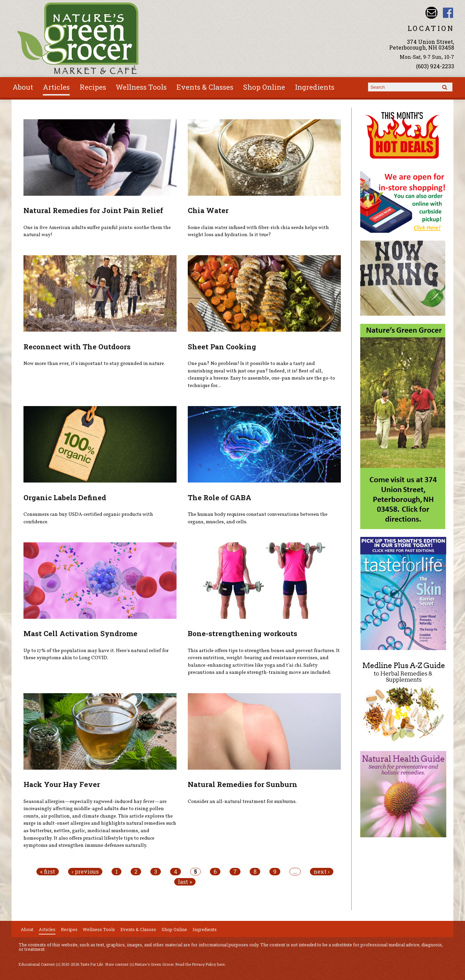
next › (322, 872)
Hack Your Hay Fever (62, 784)
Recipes (93, 87)
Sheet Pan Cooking (222, 347)
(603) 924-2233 (435, 66)
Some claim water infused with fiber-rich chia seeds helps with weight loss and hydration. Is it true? (258, 231)
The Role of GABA (220, 497)
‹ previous (85, 872)
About (23, 87)
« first (48, 872)
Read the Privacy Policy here (200, 964)
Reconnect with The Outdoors (77, 347)
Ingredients (315, 87)
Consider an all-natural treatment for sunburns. (242, 802)
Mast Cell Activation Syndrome (80, 633)
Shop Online (264, 87)
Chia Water (208, 210)
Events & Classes (205, 87)
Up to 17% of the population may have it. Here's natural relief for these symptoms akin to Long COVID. (96, 654)
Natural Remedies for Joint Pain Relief (93, 210)
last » (185, 882)
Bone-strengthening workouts (243, 633)
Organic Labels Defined (65, 497)
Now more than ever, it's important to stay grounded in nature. (94, 364)
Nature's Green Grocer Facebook (448, 13)
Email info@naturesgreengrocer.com (431, 13)
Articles (56, 87)
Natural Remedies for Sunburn (243, 784)
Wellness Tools (141, 87)
